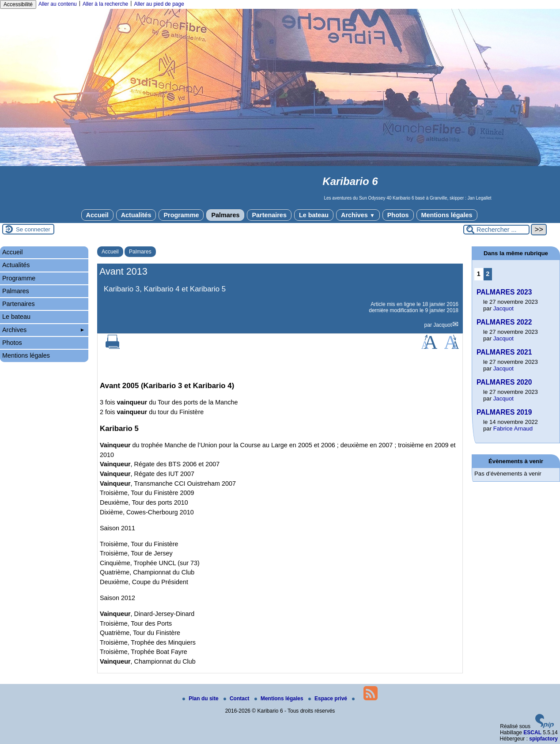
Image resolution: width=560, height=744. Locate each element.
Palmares (225, 215)
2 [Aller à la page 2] (488, 274)
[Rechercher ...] (496, 230)
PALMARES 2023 (504, 292)
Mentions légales (447, 215)
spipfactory (543, 739)
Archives (358, 215)
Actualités (136, 215)
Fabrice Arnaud (513, 429)
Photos (398, 215)
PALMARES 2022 (504, 322)
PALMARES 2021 (504, 352)
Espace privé (328, 699)
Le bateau (314, 215)
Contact (237, 699)
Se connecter (33, 229)
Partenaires (269, 215)
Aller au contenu (58, 4)
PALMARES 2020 (504, 382)
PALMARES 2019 (504, 412)
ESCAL (532, 733)
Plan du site (201, 699)
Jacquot (443, 325)
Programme (181, 215)
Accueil (97, 215)
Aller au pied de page (159, 4)
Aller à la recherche (105, 4)
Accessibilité (18, 4)
